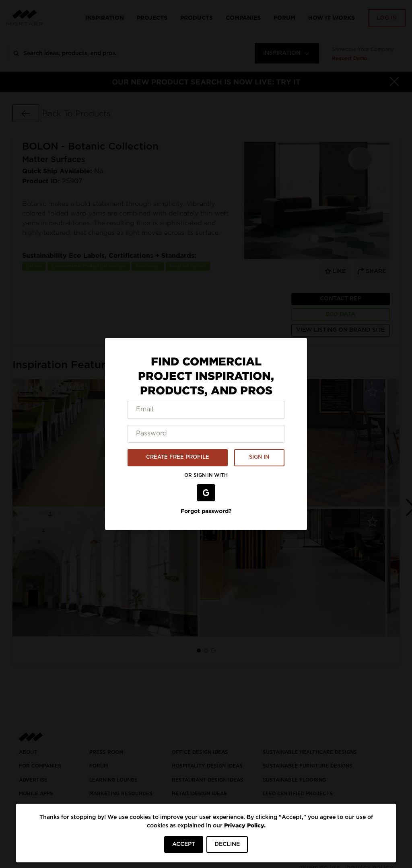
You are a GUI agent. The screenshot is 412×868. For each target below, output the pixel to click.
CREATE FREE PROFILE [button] (178, 457)
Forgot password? (206, 511)
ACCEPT (184, 844)
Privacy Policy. (245, 825)
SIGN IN (259, 457)
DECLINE (227, 844)
